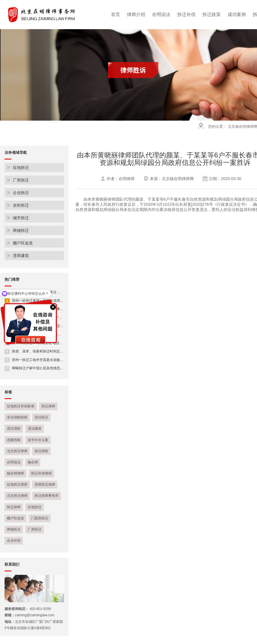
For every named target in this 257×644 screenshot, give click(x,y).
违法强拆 (14, 428)
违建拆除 (14, 440)
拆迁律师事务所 (47, 496)
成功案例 (237, 14)
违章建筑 (21, 256)
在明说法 (161, 14)
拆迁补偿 (186, 14)
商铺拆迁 (21, 230)
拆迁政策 (212, 14)
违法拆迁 (41, 417)
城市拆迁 (21, 218)
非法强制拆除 (17, 417)
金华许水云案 (38, 440)
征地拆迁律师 (17, 485)
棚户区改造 (23, 243)
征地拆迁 (21, 168)
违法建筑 (35, 428)
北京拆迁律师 (17, 451)
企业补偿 (14, 541)
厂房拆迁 (21, 180)
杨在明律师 (15, 473)
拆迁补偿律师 (41, 473)
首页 (115, 14)
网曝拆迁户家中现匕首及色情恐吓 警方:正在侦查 (45, 368)
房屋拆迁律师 (45, 485)
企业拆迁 (21, 193)
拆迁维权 (41, 451)
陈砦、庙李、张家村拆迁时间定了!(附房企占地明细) (48, 351)
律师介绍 (136, 14)
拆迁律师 (48, 406)
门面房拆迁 (40, 518)
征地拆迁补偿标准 (21, 406)
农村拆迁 (21, 205)
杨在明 (33, 462)
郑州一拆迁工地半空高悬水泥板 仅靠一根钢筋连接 (46, 360)
